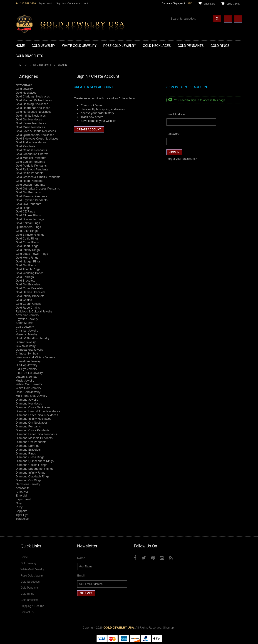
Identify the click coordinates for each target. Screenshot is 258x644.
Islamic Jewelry (26, 342)
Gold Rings (23, 208)
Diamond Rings (26, 453)
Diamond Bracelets (28, 450)
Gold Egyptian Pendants (32, 200)
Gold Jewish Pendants (30, 185)
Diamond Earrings (27, 446)
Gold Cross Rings (27, 242)
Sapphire (22, 511)
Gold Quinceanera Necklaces (35, 135)
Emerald (21, 495)
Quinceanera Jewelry (30, 350)
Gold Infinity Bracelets (30, 296)
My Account (46, 3)
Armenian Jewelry (27, 315)
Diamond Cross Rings (30, 457)
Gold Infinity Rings (28, 250)
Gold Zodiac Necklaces (31, 142)
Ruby (19, 507)
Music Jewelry (25, 381)
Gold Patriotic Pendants (31, 166)
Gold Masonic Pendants (31, 196)
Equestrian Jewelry (28, 361)
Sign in (60, 3)
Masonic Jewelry (27, 334)
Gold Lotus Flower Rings (32, 254)
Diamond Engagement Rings (35, 469)
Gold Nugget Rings (28, 261)
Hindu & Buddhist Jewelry (32, 338)
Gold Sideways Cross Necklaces (37, 139)
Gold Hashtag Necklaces (32, 104)
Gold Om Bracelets (28, 284)
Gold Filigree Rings (28, 215)
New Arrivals (24, 85)
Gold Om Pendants (28, 192)
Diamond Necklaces (29, 403)
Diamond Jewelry (27, 400)
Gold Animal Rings (28, 223)
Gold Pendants (25, 146)
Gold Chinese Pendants (31, 150)
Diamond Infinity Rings (30, 473)
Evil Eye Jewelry (26, 369)
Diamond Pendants (28, 426)
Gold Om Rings (26, 265)
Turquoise (22, 519)
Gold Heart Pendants (29, 181)
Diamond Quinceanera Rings (35, 461)
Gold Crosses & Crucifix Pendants (38, 177)
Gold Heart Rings (27, 246)
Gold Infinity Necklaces (31, 116)
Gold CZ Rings (25, 211)
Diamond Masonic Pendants (34, 438)
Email (81, 575)
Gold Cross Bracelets (30, 288)
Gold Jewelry (24, 89)
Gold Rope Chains (28, 308)
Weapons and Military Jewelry (35, 357)
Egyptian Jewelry (27, 319)
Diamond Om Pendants (31, 442)
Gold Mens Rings (27, 258)
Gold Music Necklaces (30, 127)
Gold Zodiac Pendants (30, 162)
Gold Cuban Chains (29, 304)
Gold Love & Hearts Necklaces (36, 131)
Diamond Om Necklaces (32, 423)
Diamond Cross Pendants (32, 430)
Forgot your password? (182, 159)
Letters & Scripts (26, 377)
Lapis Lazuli (24, 499)
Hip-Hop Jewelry (26, 365)
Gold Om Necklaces (29, 119)
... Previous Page (40, 65)
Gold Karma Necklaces (31, 123)
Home (19, 65)
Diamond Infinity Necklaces (33, 419)
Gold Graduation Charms (32, 154)
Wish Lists (210, 4)
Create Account (89, 129)
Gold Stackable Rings (30, 219)
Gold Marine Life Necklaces (34, 100)
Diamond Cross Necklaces (33, 407)
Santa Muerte (25, 323)
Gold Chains (24, 300)
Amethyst (22, 492)
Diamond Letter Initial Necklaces (37, 415)
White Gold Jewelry (28, 388)
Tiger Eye (22, 515)
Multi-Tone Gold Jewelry (31, 396)
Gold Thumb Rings (28, 269)
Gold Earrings (25, 277)
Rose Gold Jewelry (28, 392)
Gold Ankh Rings (27, 231)
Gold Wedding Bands (30, 273)
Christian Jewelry (27, 331)
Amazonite (23, 488)
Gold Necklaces (26, 93)
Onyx (19, 503)
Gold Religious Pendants (32, 169)
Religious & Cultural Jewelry (34, 311)
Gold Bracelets (25, 281)
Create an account (78, 3)
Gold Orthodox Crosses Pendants (38, 188)
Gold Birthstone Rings (30, 235)
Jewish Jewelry (26, 346)
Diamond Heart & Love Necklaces (38, 411)
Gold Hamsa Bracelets (30, 292)
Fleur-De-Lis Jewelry (29, 373)
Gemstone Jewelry (28, 484)
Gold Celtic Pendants (30, 173)
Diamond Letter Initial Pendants (36, 434)
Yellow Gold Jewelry (29, 384)
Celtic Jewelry (25, 327)
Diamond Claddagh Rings (32, 476)
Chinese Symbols (27, 353)
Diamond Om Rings (29, 480)
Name (81, 558)
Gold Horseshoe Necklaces (34, 112)
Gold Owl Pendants (28, 204)
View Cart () (234, 4)
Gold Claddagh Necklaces (33, 96)
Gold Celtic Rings (27, 238)
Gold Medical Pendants (31, 158)
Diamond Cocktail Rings (31, 465)
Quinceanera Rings (28, 227)
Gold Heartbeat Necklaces (33, 108)
